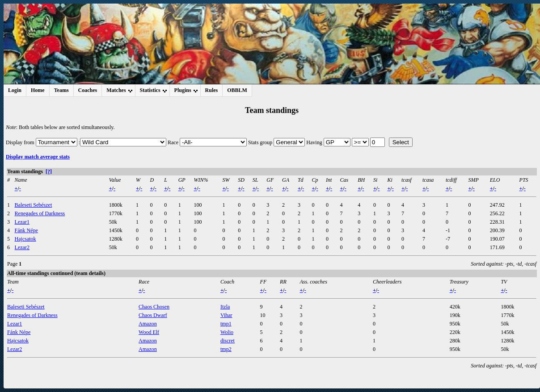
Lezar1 (22, 222)
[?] (49, 171)
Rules (212, 90)
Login (15, 90)
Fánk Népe (26, 230)
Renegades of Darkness (40, 213)
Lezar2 (22, 247)
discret (228, 341)
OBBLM (237, 90)
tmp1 (226, 324)
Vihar (226, 315)
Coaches (88, 90)
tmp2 (226, 349)
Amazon (148, 324)
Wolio (227, 332)
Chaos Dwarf (153, 315)
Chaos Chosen (154, 307)
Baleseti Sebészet (34, 205)
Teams (61, 90)
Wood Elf (149, 332)
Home (38, 90)
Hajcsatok (25, 239)
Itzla (225, 307)
